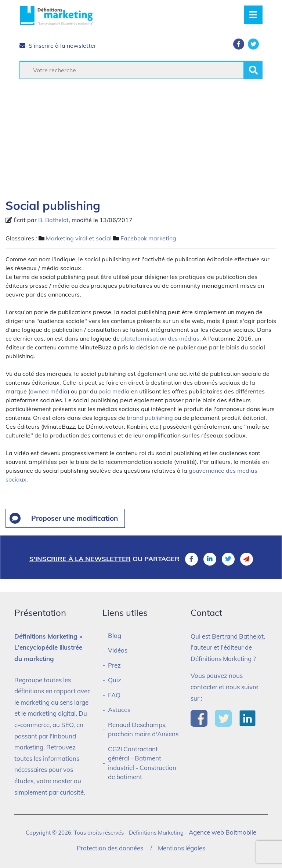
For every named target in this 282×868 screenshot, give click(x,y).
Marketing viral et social (79, 238)
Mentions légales (182, 848)
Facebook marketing (148, 238)
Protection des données (110, 848)
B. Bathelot (53, 220)
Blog (115, 635)
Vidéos (118, 650)
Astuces (119, 710)
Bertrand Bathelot (238, 636)
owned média (49, 391)
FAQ (114, 695)
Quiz (115, 680)
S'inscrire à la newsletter (58, 46)
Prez (114, 665)
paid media (114, 391)
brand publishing (150, 418)
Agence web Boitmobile (223, 832)
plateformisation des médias (160, 338)
